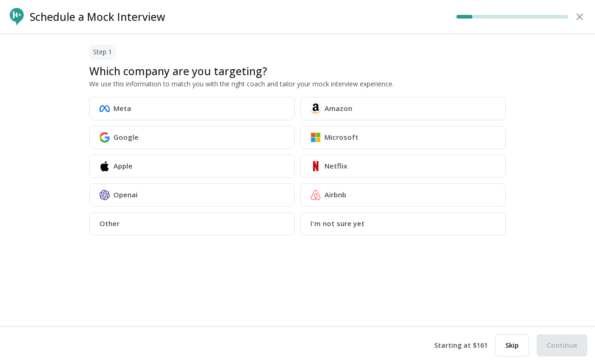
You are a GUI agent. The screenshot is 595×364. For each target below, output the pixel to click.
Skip (512, 345)
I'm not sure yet (337, 223)
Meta (115, 109)
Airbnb (328, 195)
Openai (119, 195)
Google (119, 137)
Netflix (329, 166)
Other (109, 223)
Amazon (331, 109)
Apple (116, 166)
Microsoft (334, 137)
